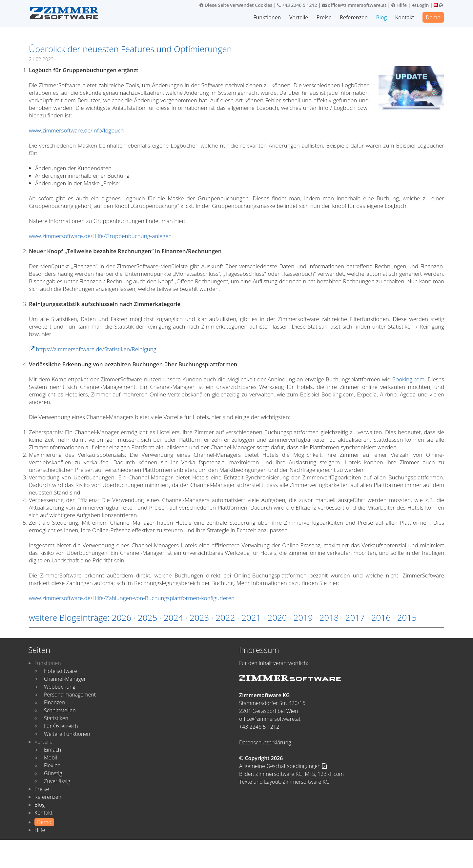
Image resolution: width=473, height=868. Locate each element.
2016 (381, 617)
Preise (324, 17)
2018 (329, 617)
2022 (225, 617)
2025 (147, 617)
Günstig (53, 773)
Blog (382, 17)
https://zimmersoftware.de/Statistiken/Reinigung (93, 349)
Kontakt (405, 17)
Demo (433, 17)
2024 (173, 617)
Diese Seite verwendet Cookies (236, 5)
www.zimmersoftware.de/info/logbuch (76, 130)
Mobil (51, 757)
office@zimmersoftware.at (354, 5)
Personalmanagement (70, 695)
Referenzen (354, 17)
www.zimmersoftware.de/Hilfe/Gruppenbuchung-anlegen (100, 236)
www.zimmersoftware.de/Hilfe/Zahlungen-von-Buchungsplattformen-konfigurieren (132, 598)
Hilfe (399, 5)
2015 (407, 617)
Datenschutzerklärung (265, 742)
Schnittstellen (60, 710)
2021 (251, 617)
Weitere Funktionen (67, 734)
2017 (355, 617)
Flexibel (53, 765)
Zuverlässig (57, 781)
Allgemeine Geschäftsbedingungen (283, 766)
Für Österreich (61, 726)
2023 (199, 617)
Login (420, 5)
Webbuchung (60, 687)
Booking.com (408, 379)
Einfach (52, 750)
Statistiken (56, 718)
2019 (303, 617)
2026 (122, 617)
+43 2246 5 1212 (297, 5)
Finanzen (55, 702)
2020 (277, 617)
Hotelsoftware (61, 671)
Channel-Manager (65, 679)
